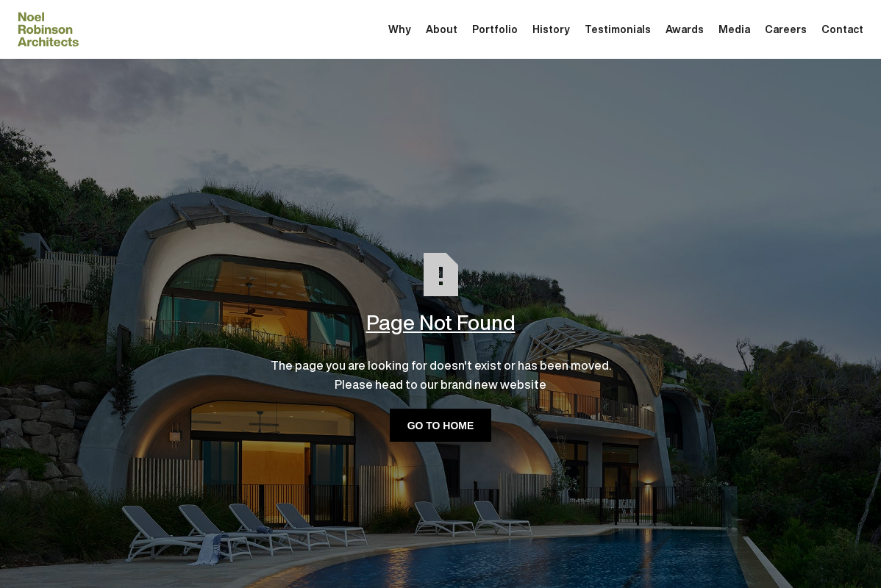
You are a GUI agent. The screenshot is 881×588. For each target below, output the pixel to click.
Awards (685, 29)
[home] (48, 29)
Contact (842, 29)
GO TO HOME (441, 426)
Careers (786, 29)
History (551, 29)
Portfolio (495, 29)
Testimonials (618, 29)
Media (734, 29)
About (442, 29)
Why (400, 29)
